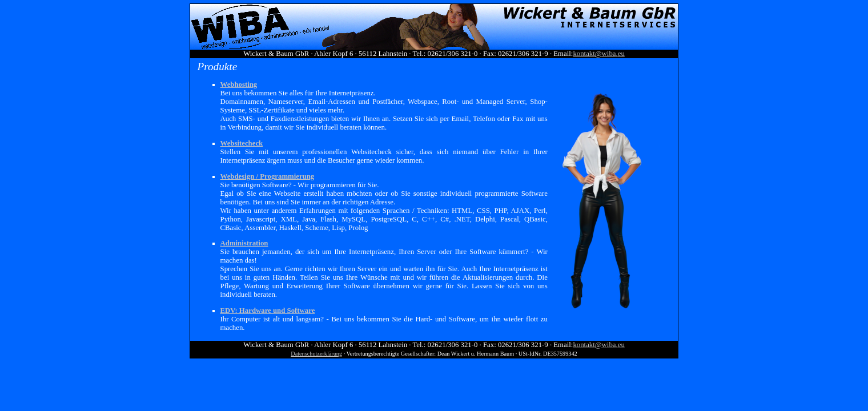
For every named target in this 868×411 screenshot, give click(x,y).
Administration (244, 243)
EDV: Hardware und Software (268, 311)
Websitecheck (242, 143)
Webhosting (239, 84)
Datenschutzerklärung (316, 354)
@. (598, 54)
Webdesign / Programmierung (268, 176)
